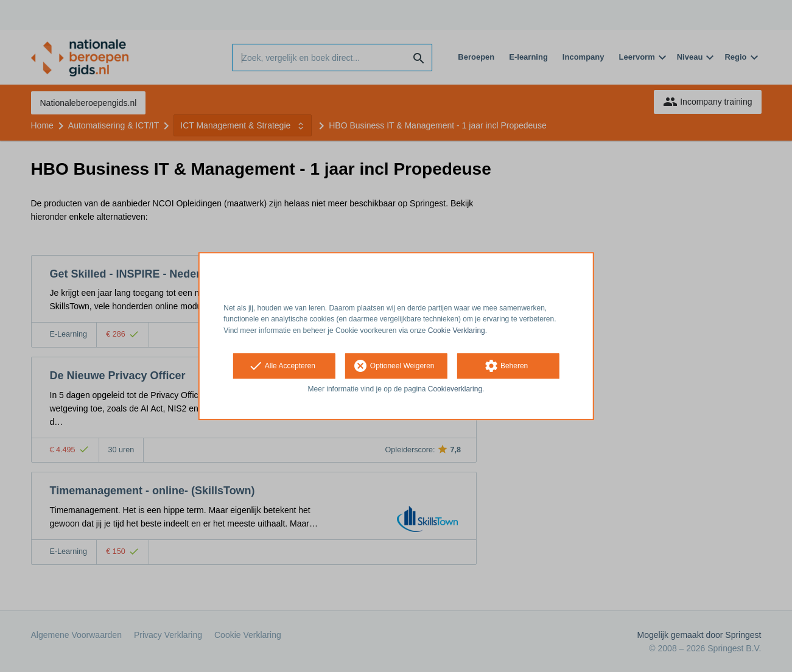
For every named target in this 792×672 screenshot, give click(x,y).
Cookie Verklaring (457, 331)
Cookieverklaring (455, 389)
